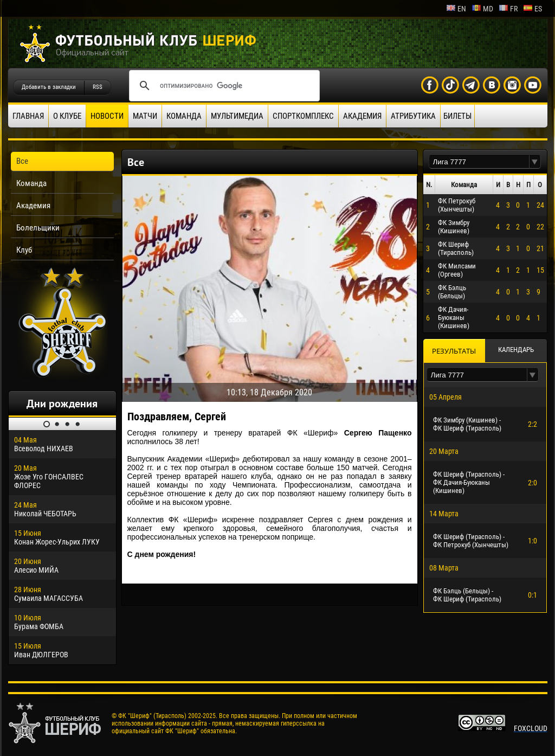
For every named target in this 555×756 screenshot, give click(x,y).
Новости (107, 116)
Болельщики (38, 228)
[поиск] (223, 86)
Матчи (145, 116)
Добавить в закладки (49, 87)
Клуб (24, 250)
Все (22, 161)
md (482, 9)
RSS (98, 87)
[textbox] (479, 162)
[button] (535, 162)
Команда (184, 116)
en (456, 9)
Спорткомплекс (303, 116)
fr (508, 9)
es (533, 9)
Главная (28, 116)
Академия (362, 116)
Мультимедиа (237, 116)
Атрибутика (413, 116)
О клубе (67, 116)
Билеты (457, 116)
